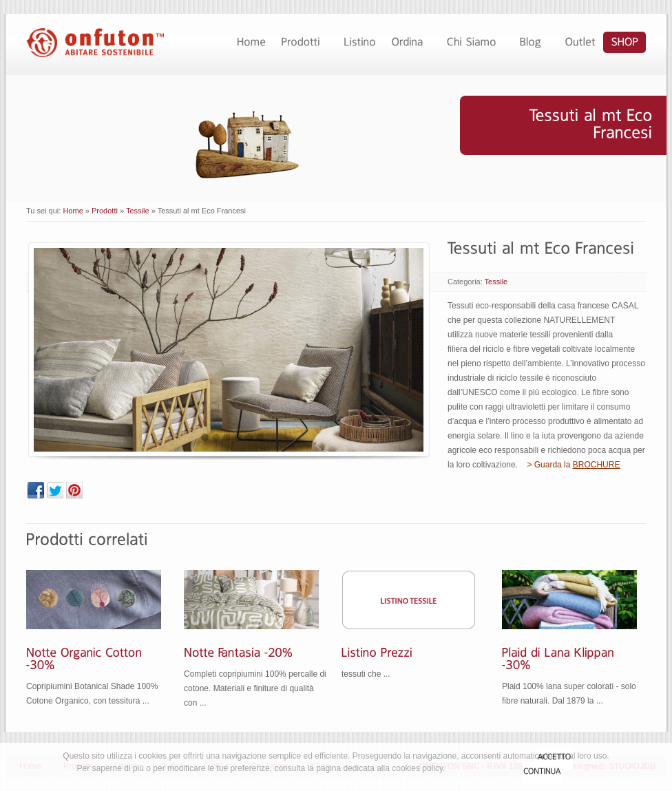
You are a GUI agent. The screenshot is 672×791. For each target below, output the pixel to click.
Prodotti (105, 211)
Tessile (138, 211)
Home (73, 211)
